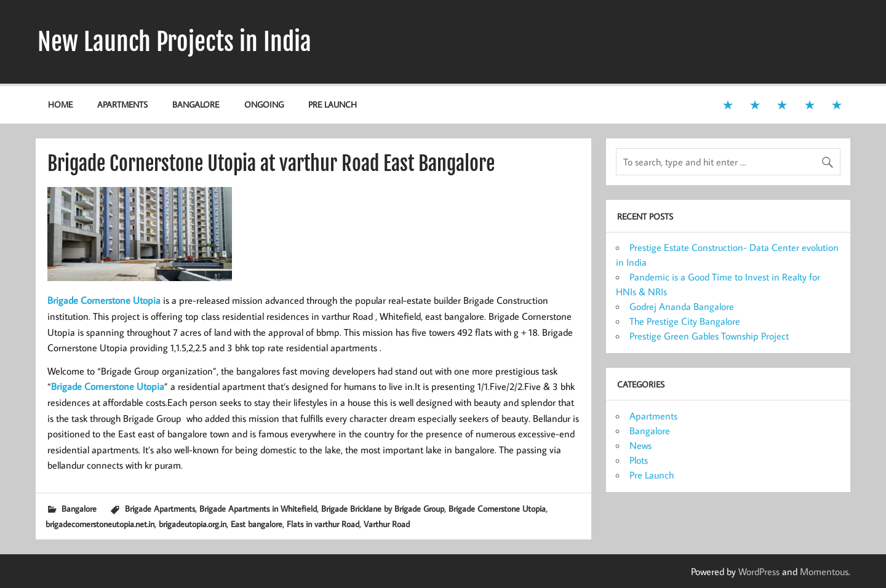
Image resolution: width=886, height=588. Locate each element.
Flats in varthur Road (323, 524)
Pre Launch (333, 104)
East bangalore (257, 524)
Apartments (122, 104)
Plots (639, 460)
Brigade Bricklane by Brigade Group (383, 508)
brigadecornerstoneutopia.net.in (100, 524)
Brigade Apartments (160, 508)
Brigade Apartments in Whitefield (258, 508)
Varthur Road (387, 524)
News (641, 445)
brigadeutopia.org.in (193, 524)
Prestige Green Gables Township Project (709, 336)
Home (60, 104)
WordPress (759, 571)
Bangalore (196, 104)
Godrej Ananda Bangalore (682, 306)
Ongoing (264, 104)
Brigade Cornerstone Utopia (497, 508)
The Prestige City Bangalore (685, 321)
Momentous (824, 571)
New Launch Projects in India (174, 42)
